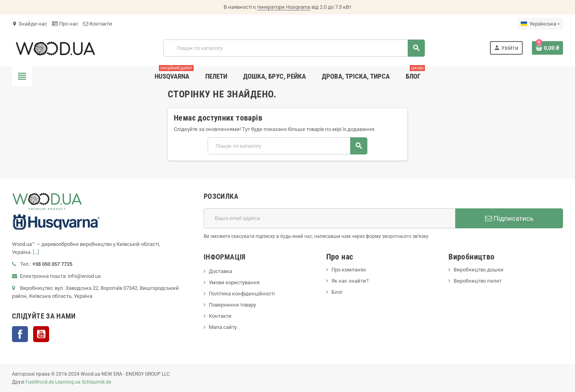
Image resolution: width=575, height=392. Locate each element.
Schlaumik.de (96, 382)
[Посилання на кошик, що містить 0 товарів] (547, 48)
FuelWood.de (40, 382)
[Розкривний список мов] (540, 24)
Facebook (20, 334)
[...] (36, 252)
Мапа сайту (223, 327)
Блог (337, 292)
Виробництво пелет (478, 281)
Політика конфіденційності (242, 294)
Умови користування (234, 282)
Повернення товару (232, 305)
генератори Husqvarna (284, 7)
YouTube (41, 334)
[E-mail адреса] (329, 218)
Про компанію (349, 270)
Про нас (65, 24)
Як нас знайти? (350, 281)
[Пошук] (294, 48)
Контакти (98, 24)
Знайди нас (30, 24)
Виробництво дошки (479, 270)
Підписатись (509, 218)
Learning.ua (68, 382)
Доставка (220, 271)
